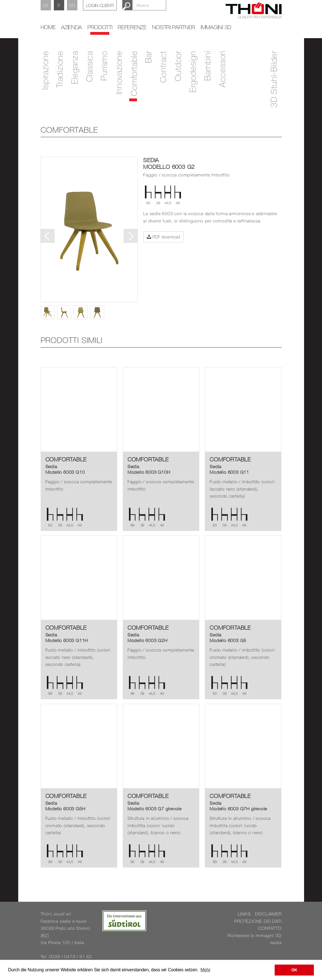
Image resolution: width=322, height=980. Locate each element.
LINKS (244, 914)
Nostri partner (174, 27)
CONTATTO (270, 928)
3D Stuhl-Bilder (274, 79)
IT (59, 5)
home (48, 27)
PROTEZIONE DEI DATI (258, 921)
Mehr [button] (205, 970)
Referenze (132, 27)
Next (131, 236)
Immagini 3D (216, 27)
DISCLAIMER (268, 914)
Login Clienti (100, 5)
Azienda (71, 27)
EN (72, 5)
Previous (48, 236)
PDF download (163, 237)
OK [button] (294, 970)
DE (46, 5)
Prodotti (100, 27)
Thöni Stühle (254, 14)
